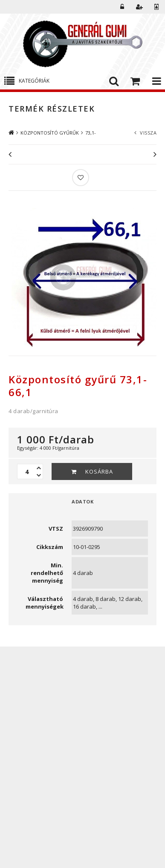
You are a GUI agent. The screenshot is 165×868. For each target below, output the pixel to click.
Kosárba (99, 471)
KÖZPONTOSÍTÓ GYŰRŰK (50, 133)
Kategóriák (34, 81)
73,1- (91, 133)
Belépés (122, 7)
